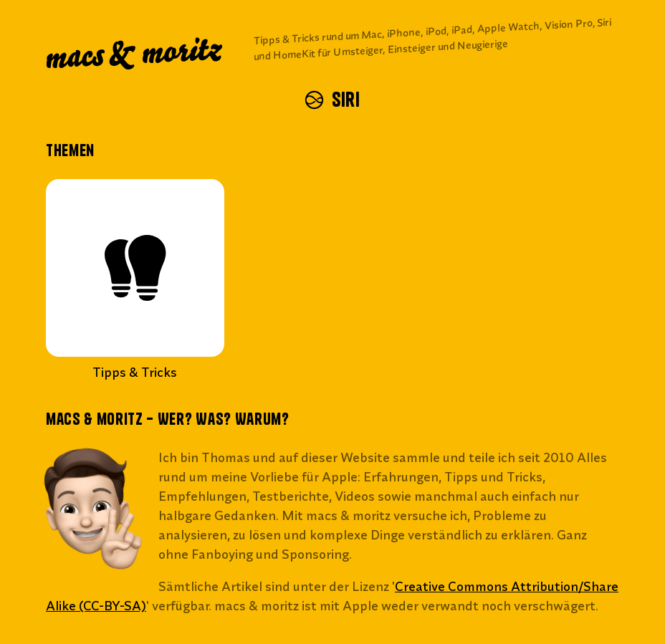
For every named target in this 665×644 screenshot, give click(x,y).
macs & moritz (136, 55)
